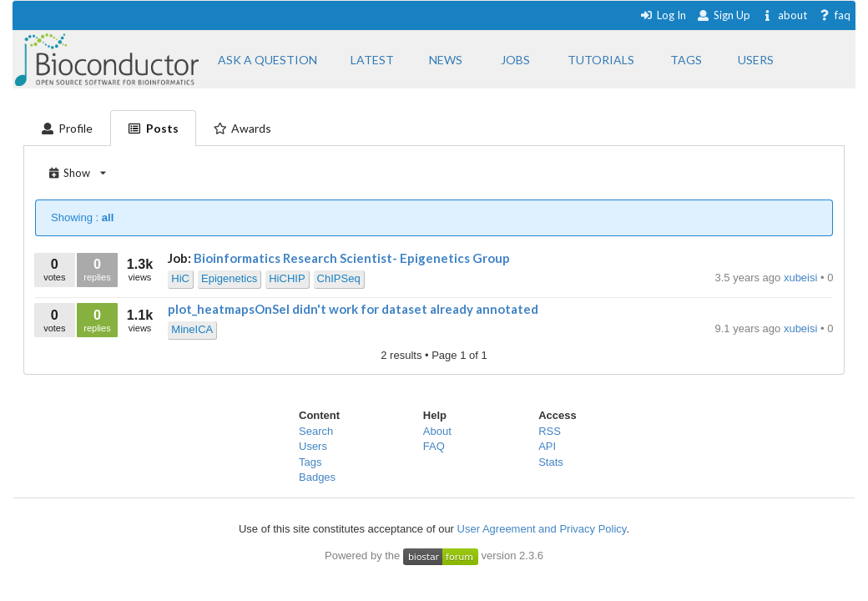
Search (316, 431)
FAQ (434, 446)
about (784, 15)
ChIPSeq (339, 278)
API (547, 446)
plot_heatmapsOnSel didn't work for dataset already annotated (353, 309)
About (437, 431)
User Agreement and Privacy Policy (542, 529)
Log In (663, 15)
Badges (317, 477)
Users (313, 446)
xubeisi (802, 278)
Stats (551, 462)
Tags (310, 462)
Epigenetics (229, 278)
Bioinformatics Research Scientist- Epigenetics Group (352, 258)
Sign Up (724, 15)
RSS (550, 431)
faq (834, 15)
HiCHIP (287, 278)
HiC (180, 278)
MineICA (192, 329)
